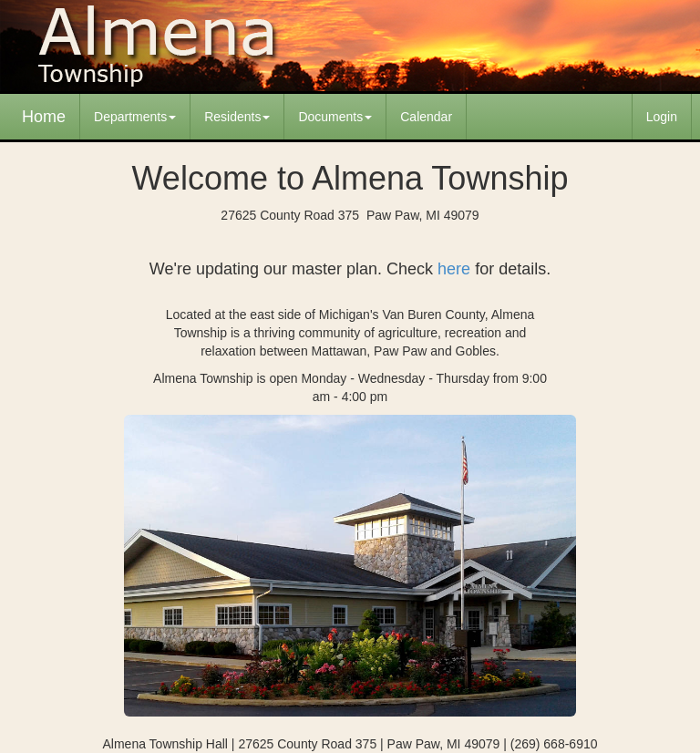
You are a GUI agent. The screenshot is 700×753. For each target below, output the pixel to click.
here (454, 269)
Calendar (426, 117)
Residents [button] (237, 117)
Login (662, 117)
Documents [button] (335, 117)
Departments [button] (135, 117)
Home (44, 117)
